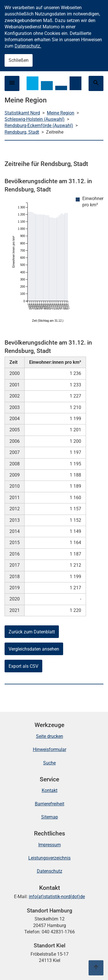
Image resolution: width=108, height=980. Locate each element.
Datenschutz (50, 871)
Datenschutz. (28, 46)
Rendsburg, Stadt (22, 132)
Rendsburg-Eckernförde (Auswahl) (39, 126)
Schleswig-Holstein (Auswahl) (35, 119)
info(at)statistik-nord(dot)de (57, 897)
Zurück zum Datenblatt (32, 632)
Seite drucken (50, 736)
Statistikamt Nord (22, 113)
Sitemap (50, 817)
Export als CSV (23, 666)
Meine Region (61, 113)
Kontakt (50, 790)
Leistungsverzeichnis (49, 858)
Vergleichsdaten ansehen (34, 649)
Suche (49, 763)
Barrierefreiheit (50, 804)
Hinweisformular (50, 749)
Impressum (50, 845)
